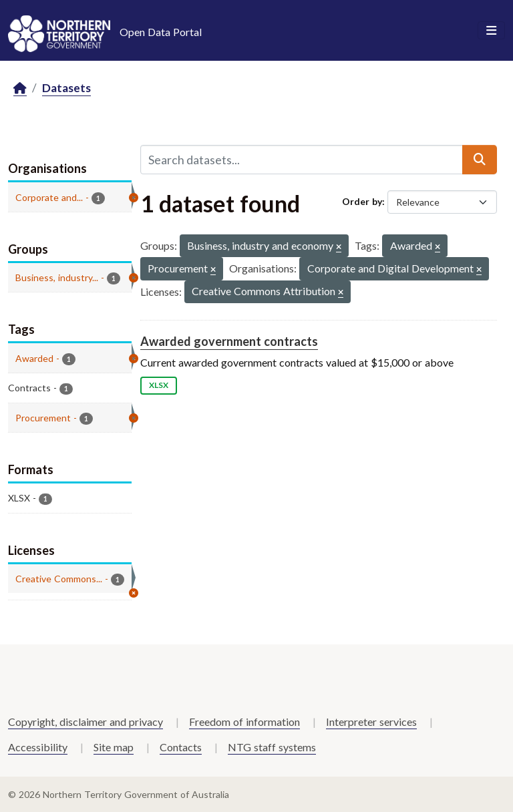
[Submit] (480, 160)
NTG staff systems (272, 747)
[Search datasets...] (302, 160)
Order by (362, 201)
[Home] (20, 88)
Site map (114, 747)
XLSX (159, 385)
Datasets (66, 88)
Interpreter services (371, 722)
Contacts (181, 747)
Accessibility (38, 747)
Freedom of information (244, 722)
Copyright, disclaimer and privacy (85, 722)
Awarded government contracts (229, 341)
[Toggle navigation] (491, 31)
